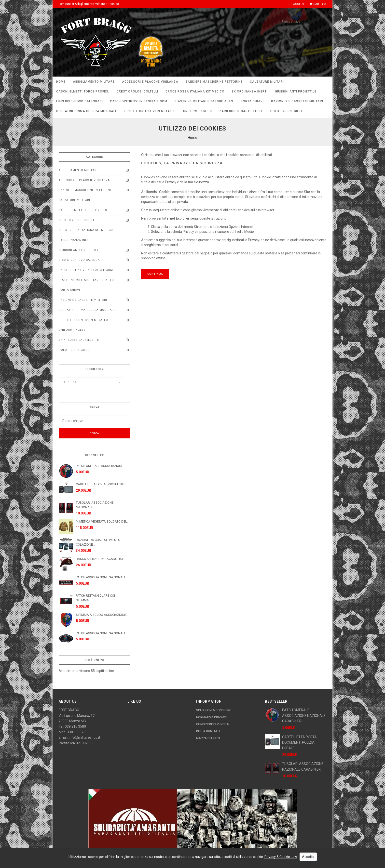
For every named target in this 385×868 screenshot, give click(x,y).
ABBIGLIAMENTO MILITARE (94, 82)
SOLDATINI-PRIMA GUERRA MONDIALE (87, 111)
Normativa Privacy (211, 717)
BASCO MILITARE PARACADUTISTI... (101, 559)
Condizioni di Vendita (213, 724)
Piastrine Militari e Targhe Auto (204, 101)
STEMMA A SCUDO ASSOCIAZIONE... (102, 615)
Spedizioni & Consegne (214, 710)
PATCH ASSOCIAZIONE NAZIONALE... (102, 577)
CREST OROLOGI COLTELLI (137, 92)
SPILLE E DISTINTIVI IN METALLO (150, 111)
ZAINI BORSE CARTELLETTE (241, 111)
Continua (155, 274)
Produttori (94, 369)
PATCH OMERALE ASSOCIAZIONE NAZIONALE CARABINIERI (304, 716)
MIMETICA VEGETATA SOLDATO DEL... (103, 521)
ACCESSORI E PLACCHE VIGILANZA (150, 82)
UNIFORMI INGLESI (198, 111)
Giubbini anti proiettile (296, 92)
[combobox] (91, 382)
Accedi (299, 4)
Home (61, 82)
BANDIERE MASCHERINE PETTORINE (214, 82)
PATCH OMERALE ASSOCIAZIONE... (101, 466)
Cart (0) (318, 4)
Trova (94, 407)
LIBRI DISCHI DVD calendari (80, 101)
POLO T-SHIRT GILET (287, 111)
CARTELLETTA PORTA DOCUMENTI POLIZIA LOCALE (299, 743)
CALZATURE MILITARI (267, 82)
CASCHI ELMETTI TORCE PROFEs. (83, 92)
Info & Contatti (208, 731)
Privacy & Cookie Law (281, 864)
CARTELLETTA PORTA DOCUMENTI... (101, 484)
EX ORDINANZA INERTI (250, 92)
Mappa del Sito (208, 738)
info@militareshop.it (84, 737)
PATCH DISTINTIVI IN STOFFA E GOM (139, 101)
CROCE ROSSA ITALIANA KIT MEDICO (195, 92)
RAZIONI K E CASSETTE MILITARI (297, 101)
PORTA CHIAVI (252, 101)
